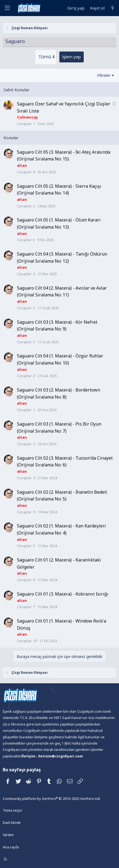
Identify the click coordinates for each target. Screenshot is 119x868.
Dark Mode (12, 823)
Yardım (8, 835)
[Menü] (7, 8)
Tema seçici (12, 810)
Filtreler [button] (104, 75)
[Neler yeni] (113, 8)
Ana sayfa (11, 847)
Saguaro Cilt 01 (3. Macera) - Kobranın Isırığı (63, 594)
